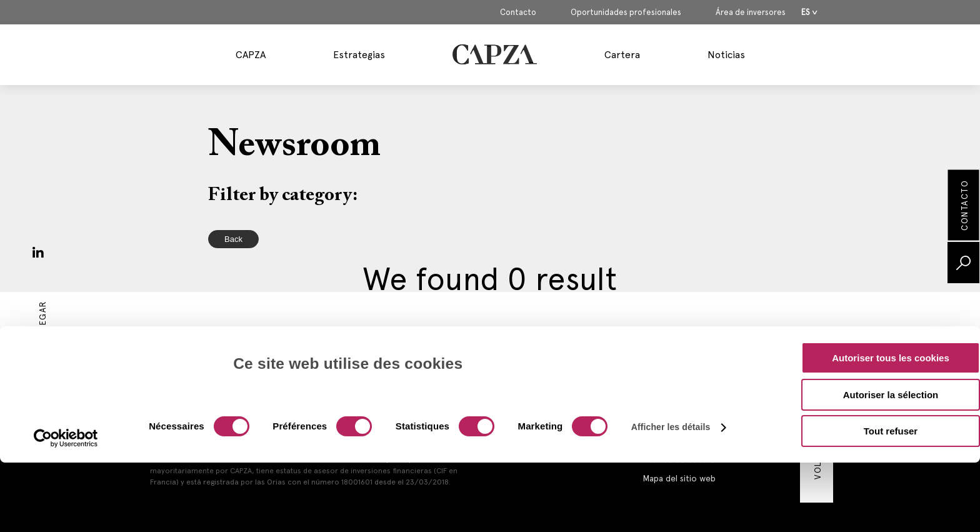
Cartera (622, 55)
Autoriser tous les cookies (891, 291)
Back (233, 239)
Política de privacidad (685, 441)
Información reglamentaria (694, 422)
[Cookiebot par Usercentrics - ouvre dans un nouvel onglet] (66, 371)
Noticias (726, 55)
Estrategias (359, 55)
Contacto (518, 13)
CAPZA (251, 55)
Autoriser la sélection (891, 328)
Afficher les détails (671, 360)
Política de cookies (681, 459)
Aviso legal (662, 403)
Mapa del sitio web (679, 478)
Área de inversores (751, 13)
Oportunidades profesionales (626, 13)
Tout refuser (891, 364)
